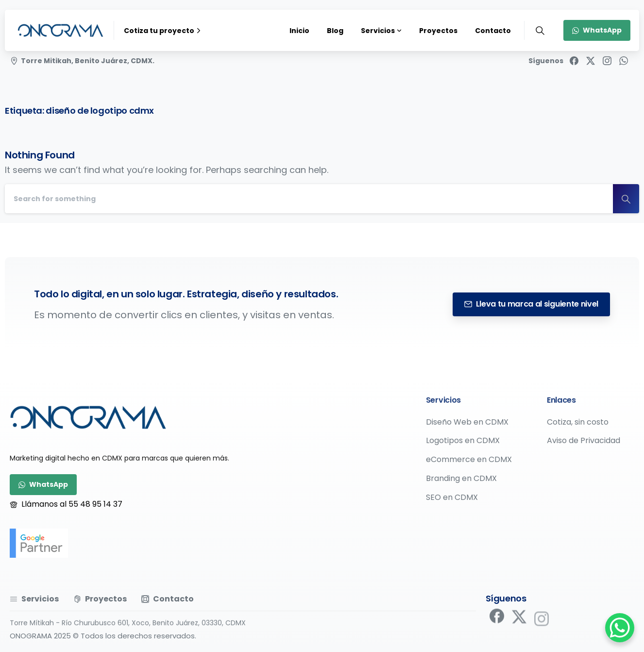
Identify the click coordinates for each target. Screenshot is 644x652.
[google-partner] (39, 543)
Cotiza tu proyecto (163, 31)
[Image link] (88, 417)
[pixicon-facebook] (497, 619)
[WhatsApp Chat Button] (620, 628)
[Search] (309, 199)
